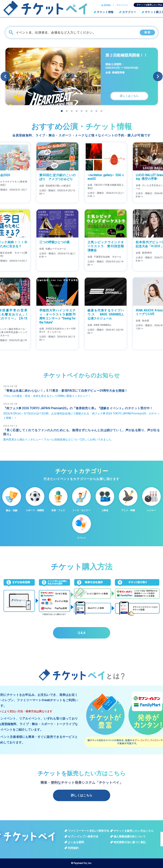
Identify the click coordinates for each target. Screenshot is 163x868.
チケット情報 (105, 12)
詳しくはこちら (82, 795)
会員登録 (106, 5)
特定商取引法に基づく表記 (130, 842)
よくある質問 (76, 842)
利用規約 (73, 848)
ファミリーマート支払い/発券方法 (88, 831)
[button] (158, 76)
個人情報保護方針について (130, 836)
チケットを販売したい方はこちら (134, 831)
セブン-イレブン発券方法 (83, 836)
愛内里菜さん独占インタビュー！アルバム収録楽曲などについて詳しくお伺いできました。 (59, 439)
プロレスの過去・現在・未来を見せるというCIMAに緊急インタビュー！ (47, 396)
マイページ (122, 5)
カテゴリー (129, 12)
